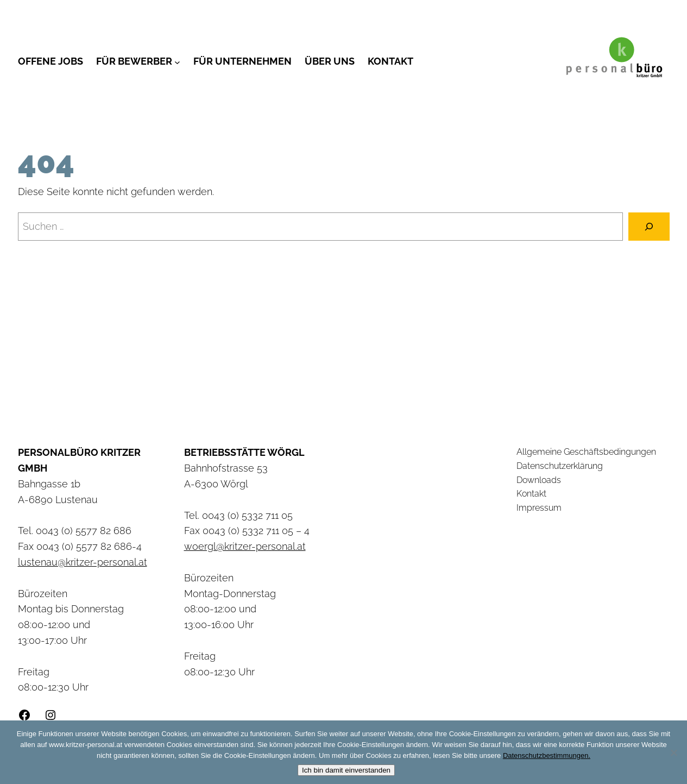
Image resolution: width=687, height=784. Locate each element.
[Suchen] (649, 227)
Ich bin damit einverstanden (346, 770)
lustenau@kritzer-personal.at (83, 562)
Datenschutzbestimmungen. (547, 755)
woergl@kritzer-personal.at (245, 546)
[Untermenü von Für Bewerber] (177, 62)
